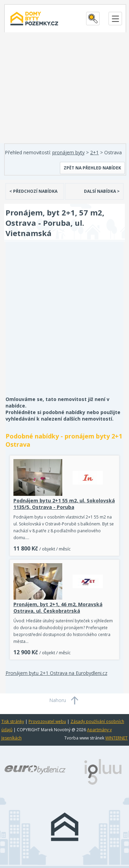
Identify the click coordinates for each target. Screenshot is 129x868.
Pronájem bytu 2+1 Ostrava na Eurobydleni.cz (56, 673)
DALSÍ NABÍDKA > (102, 191)
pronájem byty (68, 152)
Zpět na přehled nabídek (92, 168)
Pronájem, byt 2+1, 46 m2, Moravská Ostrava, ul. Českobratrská (58, 608)
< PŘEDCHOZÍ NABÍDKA (33, 191)
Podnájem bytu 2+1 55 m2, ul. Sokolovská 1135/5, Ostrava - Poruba (64, 504)
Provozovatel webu (47, 721)
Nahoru (58, 700)
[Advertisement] (64, 323)
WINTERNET (116, 738)
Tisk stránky (13, 721)
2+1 (94, 152)
